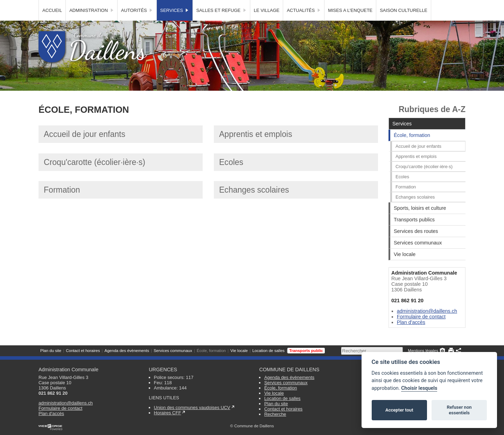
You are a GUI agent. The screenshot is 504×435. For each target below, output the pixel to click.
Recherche (275, 414)
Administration (92, 23)
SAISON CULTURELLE (404, 23)
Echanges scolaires (254, 202)
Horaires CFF (168, 413)
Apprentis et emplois (256, 147)
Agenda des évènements (127, 5)
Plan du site (51, 5)
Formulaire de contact (421, 329)
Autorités (137, 23)
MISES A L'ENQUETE (350, 23)
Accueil (52, 23)
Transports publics (414, 232)
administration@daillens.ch (427, 324)
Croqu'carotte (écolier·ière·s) (94, 175)
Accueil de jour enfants (85, 147)
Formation (62, 202)
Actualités (304, 23)
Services (175, 23)
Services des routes (416, 244)
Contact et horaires (83, 5)
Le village (267, 23)
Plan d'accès (411, 335)
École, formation (211, 5)
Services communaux (173, 5)
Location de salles (268, 5)
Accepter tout (399, 410)
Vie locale (239, 5)
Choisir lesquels (419, 388)
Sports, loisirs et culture (420, 221)
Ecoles (231, 175)
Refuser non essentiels (459, 410)
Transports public (306, 5)
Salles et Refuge (221, 23)
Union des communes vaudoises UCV (192, 408)
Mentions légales (423, 5)
